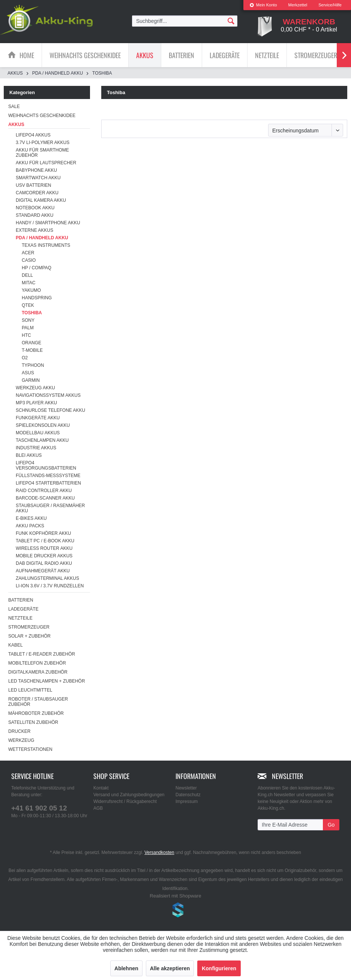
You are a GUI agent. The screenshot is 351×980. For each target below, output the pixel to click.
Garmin (31, 380)
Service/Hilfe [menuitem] (330, 5)
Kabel (16, 645)
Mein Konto (263, 5)
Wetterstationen (30, 749)
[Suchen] (231, 21)
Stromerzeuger (29, 627)
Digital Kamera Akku (41, 200)
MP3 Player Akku (36, 403)
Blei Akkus (29, 455)
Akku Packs (30, 526)
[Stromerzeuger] (316, 55)
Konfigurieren (219, 968)
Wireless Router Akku (44, 548)
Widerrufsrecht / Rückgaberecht (125, 801)
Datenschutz (188, 795)
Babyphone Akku (36, 170)
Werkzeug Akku (35, 388)
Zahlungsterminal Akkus (47, 578)
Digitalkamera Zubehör (38, 672)
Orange (31, 343)
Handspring (37, 298)
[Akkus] (145, 55)
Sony (28, 320)
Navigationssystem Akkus (48, 395)
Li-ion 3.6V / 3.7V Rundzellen (50, 586)
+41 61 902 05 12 (39, 808)
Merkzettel (298, 5)
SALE (14, 107)
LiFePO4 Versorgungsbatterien (46, 465)
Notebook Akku (35, 208)
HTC (26, 335)
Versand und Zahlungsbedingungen (129, 795)
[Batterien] (181, 55)
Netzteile (20, 618)
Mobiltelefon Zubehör (37, 663)
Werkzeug (21, 740)
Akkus (16, 125)
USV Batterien (33, 185)
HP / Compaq (37, 268)
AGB (98, 808)
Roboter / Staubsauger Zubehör (38, 702)
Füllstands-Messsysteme (48, 476)
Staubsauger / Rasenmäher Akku (50, 508)
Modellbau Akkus (38, 433)
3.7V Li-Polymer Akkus (43, 143)
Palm (28, 328)
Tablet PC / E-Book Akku (45, 541)
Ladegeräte (23, 609)
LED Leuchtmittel (30, 690)
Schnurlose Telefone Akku (50, 410)
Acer (28, 253)
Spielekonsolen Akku (43, 425)
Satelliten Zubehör (33, 722)
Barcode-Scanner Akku (45, 498)
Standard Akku (34, 215)
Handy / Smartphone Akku (48, 223)
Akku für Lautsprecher (46, 163)
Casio (29, 260)
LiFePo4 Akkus (33, 135)
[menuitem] (263, 5)
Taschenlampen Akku (42, 440)
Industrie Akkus (36, 448)
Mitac (28, 283)
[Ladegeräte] (225, 55)
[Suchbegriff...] (185, 21)
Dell (27, 275)
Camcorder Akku (37, 193)
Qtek (28, 305)
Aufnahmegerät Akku (43, 571)
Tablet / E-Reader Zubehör (42, 654)
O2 (25, 358)
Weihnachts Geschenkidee (42, 116)
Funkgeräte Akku (38, 418)
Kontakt (101, 788)
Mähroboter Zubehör (36, 713)
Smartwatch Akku (38, 178)
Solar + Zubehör (29, 636)
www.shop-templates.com (175, 911)
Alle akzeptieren (170, 968)
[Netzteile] (267, 55)
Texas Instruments (46, 245)
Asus (28, 373)
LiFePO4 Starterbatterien (48, 483)
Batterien (21, 600)
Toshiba (32, 313)
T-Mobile (32, 350)
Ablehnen (126, 968)
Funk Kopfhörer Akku (43, 533)
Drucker (19, 731)
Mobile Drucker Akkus (44, 556)
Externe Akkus (34, 230)
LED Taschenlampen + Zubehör (47, 681)
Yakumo (31, 290)
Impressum (187, 801)
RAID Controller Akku (44, 491)
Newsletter (186, 788)
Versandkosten (159, 852)
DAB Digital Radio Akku (44, 563)
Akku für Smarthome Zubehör (42, 153)
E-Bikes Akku (31, 518)
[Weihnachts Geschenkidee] (85, 55)
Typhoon (33, 365)
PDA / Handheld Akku (42, 238)
